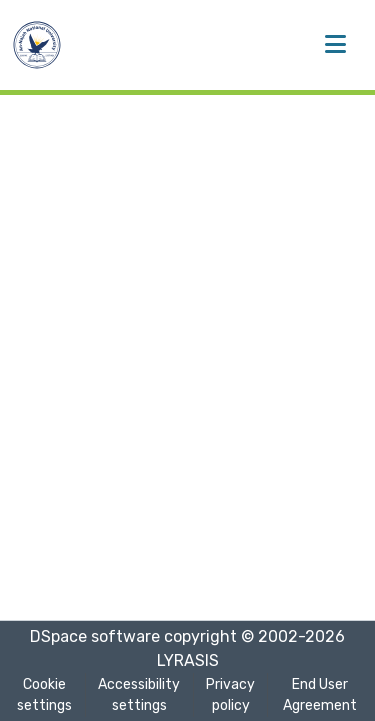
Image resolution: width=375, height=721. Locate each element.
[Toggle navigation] (335, 45)
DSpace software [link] (95, 636)
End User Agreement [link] (320, 695)
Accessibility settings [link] (139, 695)
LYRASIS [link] (188, 660)
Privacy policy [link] (230, 695)
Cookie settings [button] (44, 695)
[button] (37, 45)
